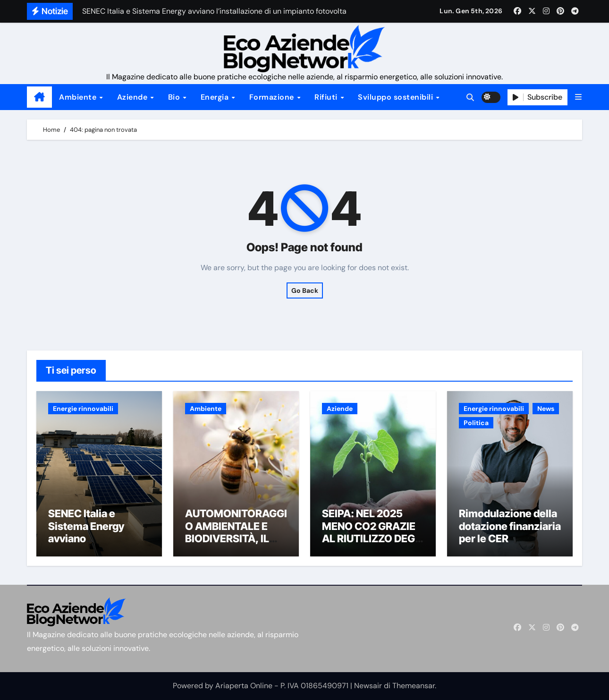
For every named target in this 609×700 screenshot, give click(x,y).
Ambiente (79, 97)
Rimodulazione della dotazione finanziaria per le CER (510, 526)
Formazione (273, 97)
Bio (175, 97)
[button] (578, 97)
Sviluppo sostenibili (397, 97)
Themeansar (414, 686)
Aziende (133, 97)
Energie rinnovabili (83, 409)
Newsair (368, 686)
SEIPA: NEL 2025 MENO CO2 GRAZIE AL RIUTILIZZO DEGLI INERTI (373, 532)
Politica (476, 423)
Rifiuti (327, 97)
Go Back (305, 290)
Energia (216, 97)
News (546, 409)
